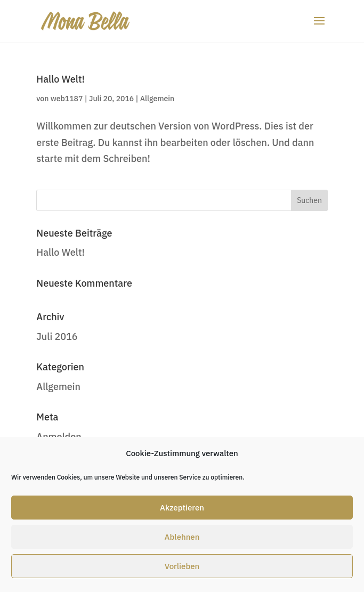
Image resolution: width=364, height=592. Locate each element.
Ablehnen (182, 537)
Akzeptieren (182, 508)
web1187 (67, 99)
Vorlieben (182, 566)
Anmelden (59, 437)
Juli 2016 (57, 336)
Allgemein (157, 99)
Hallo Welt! (60, 79)
